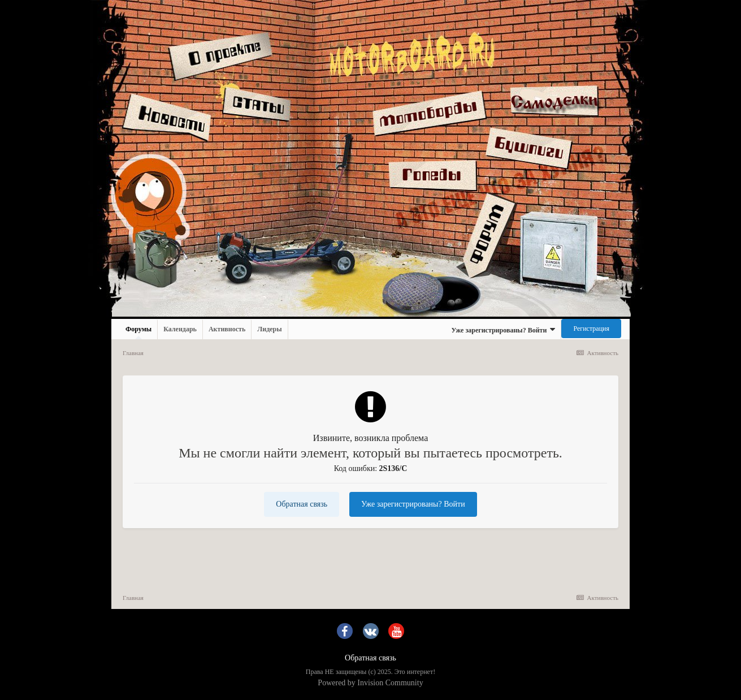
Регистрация (591, 329)
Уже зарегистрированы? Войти (503, 329)
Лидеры (269, 329)
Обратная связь (302, 504)
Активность (227, 329)
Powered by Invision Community (370, 683)
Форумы (138, 332)
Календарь (180, 329)
